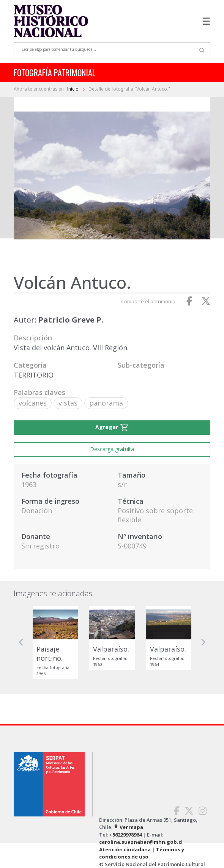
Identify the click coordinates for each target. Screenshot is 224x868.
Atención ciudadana (125, 849)
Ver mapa (128, 827)
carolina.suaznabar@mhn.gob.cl (141, 842)
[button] (21, 642)
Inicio (73, 89)
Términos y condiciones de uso (142, 853)
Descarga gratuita (112, 449)
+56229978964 (125, 835)
